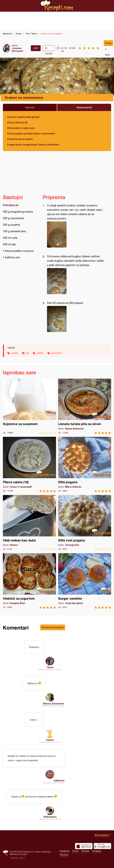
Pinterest (64, 855)
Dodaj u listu (108, 44)
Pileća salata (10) (29, 465)
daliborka (59, 780)
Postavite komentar (53, 627)
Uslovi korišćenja (42, 852)
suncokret (57, 353)
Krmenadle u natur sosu (21, 128)
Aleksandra (50, 817)
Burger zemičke (85, 581)
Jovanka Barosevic (18, 49)
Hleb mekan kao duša (29, 523)
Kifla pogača (85, 465)
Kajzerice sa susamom (29, 406)
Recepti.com (57, 6)
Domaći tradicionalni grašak (23, 117)
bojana (50, 740)
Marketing (14, 854)
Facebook (65, 851)
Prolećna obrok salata (20, 139)
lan (27, 353)
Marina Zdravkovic (54, 703)
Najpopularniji (84, 107)
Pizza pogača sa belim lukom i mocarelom (31, 133)
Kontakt (24, 854)
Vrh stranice (102, 835)
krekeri (40, 353)
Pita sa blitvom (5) (17, 122)
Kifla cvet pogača (85, 523)
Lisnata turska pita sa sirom (85, 406)
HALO (22, 858)
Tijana (50, 667)
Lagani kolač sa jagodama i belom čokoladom (33, 144)
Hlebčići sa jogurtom (29, 581)
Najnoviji (30, 107)
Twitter (75, 851)
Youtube (85, 851)
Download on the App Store (84, 846)
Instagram (97, 851)
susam (15, 353)
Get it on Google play (102, 846)
